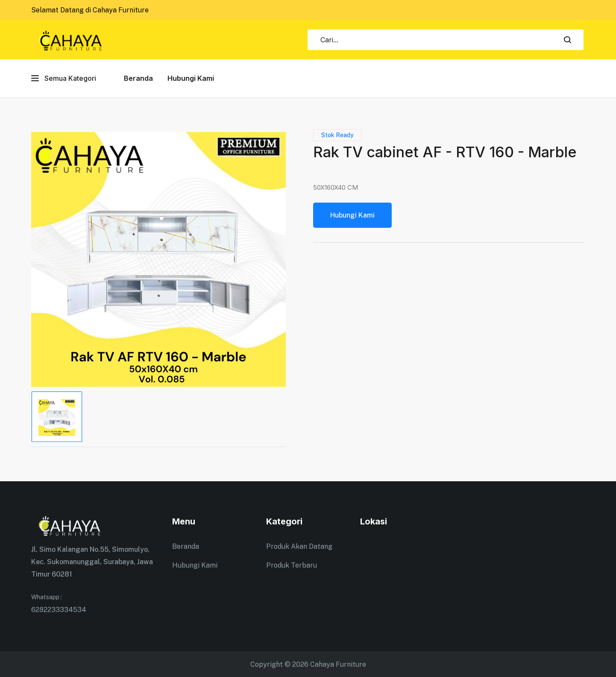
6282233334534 (97, 602)
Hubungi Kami (191, 78)
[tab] (57, 417)
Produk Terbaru (292, 565)
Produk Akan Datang (299, 546)
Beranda (138, 78)
